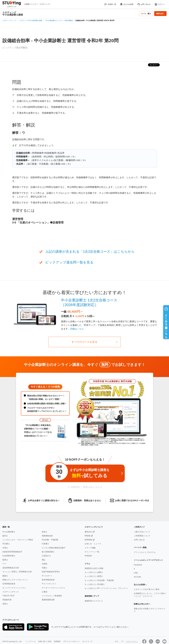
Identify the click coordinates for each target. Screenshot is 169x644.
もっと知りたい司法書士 (95, 584)
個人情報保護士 (48, 552)
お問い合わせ (144, 4)
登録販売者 (7, 600)
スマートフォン (132, 641)
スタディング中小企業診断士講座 (13, 14)
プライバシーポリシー (71, 641)
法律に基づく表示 (45, 641)
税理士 (5, 560)
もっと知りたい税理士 (94, 576)
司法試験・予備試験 (50, 540)
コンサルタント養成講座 (52, 596)
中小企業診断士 (9, 532)
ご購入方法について (142, 532)
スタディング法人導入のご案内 (147, 589)
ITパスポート (47, 576)
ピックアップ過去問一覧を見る (69, 262)
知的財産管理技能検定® (12, 552)
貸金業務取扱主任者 (11, 568)
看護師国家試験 (48, 600)
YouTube (137, 577)
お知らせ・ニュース (93, 544)
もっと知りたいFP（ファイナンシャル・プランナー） (107, 588)
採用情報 (88, 540)
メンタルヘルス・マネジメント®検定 (18, 540)
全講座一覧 (110, 4)
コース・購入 (146, 14)
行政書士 (45, 544)
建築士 (5, 576)
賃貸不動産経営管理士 (51, 572)
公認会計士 (46, 556)
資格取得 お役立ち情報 (94, 568)
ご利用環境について (142, 536)
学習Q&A (88, 556)
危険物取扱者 (47, 536)
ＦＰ (4, 564)
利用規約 (57, 641)
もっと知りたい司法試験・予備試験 (99, 580)
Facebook (138, 565)
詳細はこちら (77, 329)
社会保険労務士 (9, 556)
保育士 (5, 604)
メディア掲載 (90, 548)
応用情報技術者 (9, 584)
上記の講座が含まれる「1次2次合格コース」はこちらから (90, 252)
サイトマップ (87, 641)
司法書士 (6, 544)
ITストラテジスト (49, 584)
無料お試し (160, 14)
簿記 (44, 560)
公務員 (44, 592)
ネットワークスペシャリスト (14, 588)
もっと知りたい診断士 (94, 572)
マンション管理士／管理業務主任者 (17, 572)
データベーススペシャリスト (54, 588)
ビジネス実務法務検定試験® (53, 548)
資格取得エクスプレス (94, 601)
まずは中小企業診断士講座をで (80, 473)
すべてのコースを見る (84, 342)
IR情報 (87, 536)
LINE (136, 573)
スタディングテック (11, 592)
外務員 (44, 564)
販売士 (5, 536)
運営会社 (88, 532)
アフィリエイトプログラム (145, 552)
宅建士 (44, 568)
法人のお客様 (127, 4)
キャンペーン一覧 (92, 552)
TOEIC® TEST (9, 596)
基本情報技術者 (48, 580)
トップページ (31, 641)
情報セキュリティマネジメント (15, 580)
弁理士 (5, 548)
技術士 (44, 532)
